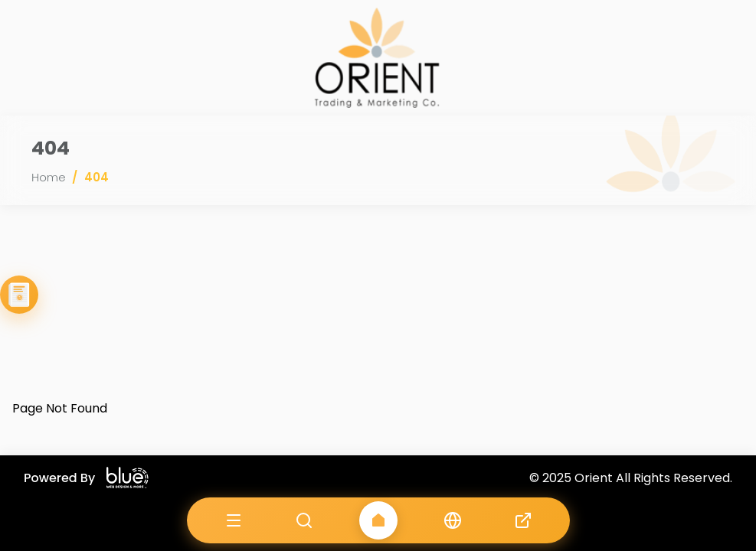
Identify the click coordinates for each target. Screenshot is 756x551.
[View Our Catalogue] (19, 295)
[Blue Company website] (128, 478)
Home (48, 177)
